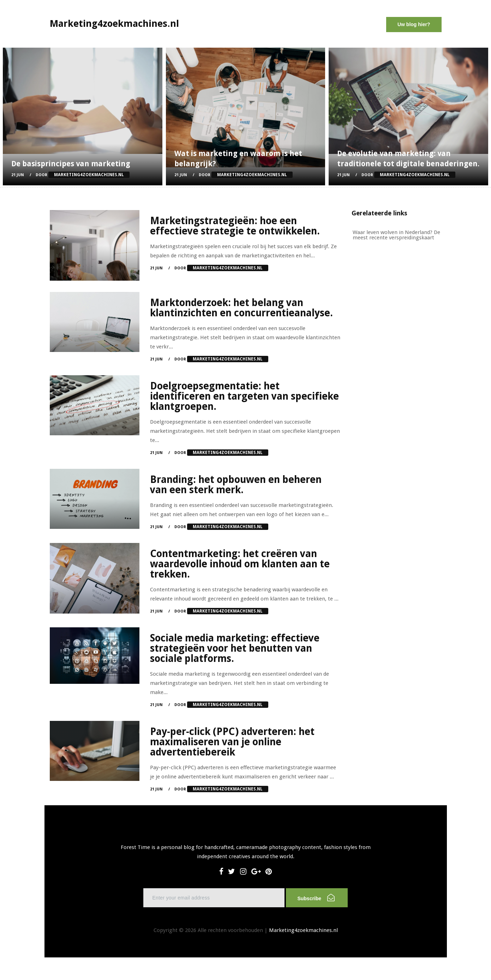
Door (83, 175)
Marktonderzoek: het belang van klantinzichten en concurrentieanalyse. (241, 308)
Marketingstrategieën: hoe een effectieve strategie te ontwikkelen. (235, 226)
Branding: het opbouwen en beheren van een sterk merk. (236, 485)
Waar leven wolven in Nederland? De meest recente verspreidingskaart (396, 235)
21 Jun (18, 175)
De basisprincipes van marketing (71, 164)
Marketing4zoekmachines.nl (303, 930)
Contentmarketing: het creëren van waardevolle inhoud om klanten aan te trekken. (240, 564)
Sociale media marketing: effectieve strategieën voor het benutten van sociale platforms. (235, 648)
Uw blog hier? (414, 24)
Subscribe (316, 898)
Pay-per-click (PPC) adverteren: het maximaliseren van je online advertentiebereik (232, 742)
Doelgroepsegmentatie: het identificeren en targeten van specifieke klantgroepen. (244, 396)
